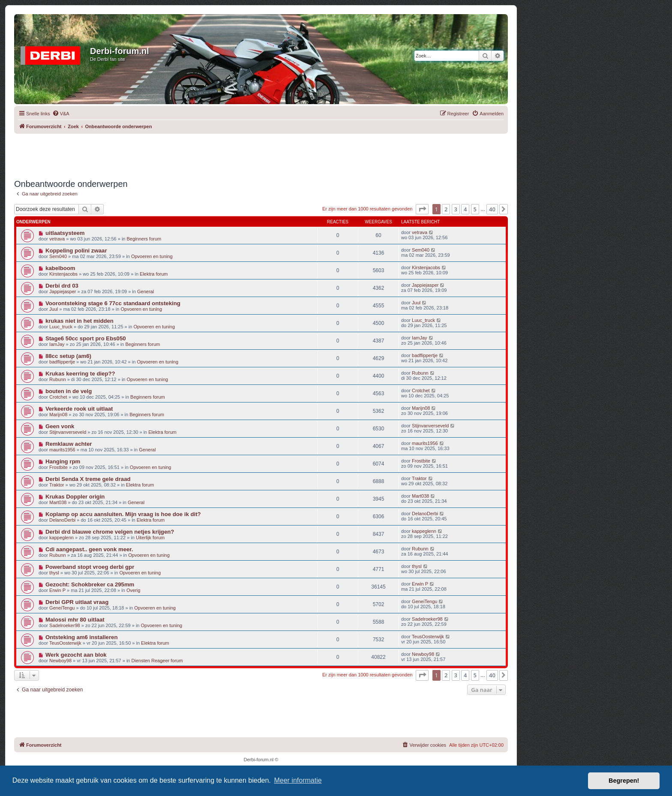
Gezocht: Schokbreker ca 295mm (90, 584)
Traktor (57, 485)
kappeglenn (61, 538)
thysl (54, 573)
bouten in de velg (69, 391)
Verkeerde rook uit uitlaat (79, 409)
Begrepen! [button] (624, 781)
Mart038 (58, 502)
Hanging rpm (63, 461)
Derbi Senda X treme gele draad (88, 479)
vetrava (57, 239)
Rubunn (58, 379)
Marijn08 (58, 415)
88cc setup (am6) (68, 356)
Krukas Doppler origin (75, 497)
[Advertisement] (261, 153)
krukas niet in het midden (79, 321)
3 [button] (456, 209)
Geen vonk (60, 426)
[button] (422, 209)
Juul (54, 309)
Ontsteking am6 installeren (82, 637)
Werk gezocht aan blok (76, 655)
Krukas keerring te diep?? (80, 374)
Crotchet (58, 397)
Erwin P (57, 590)
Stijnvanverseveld (68, 432)
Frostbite (58, 467)
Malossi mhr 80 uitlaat (75, 620)
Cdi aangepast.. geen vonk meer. (89, 549)
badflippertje (62, 362)
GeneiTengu (62, 608)
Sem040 (58, 256)
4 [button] (465, 209)
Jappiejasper (63, 291)
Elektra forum (154, 274)
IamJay (57, 344)
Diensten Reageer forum (157, 661)
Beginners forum (144, 239)
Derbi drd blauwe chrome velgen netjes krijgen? (110, 532)
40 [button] (492, 209)
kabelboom (60, 268)
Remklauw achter (69, 444)
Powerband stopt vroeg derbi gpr (90, 567)
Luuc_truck (61, 327)
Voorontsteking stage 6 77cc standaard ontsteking (113, 303)
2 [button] (446, 209)
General (145, 291)
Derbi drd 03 (62, 286)
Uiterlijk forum (150, 538)
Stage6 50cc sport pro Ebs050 (86, 338)
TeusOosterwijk (65, 643)
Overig (133, 590)
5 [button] (475, 209)
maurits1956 (62, 450)
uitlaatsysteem (65, 233)
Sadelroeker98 (65, 625)
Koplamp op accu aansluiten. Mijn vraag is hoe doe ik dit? (123, 514)
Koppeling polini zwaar (76, 251)
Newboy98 (60, 661)
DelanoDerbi (62, 520)
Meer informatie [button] (298, 780)
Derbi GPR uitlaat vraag (77, 602)
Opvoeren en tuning (152, 256)
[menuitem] (61, 114)
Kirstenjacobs (63, 274)
